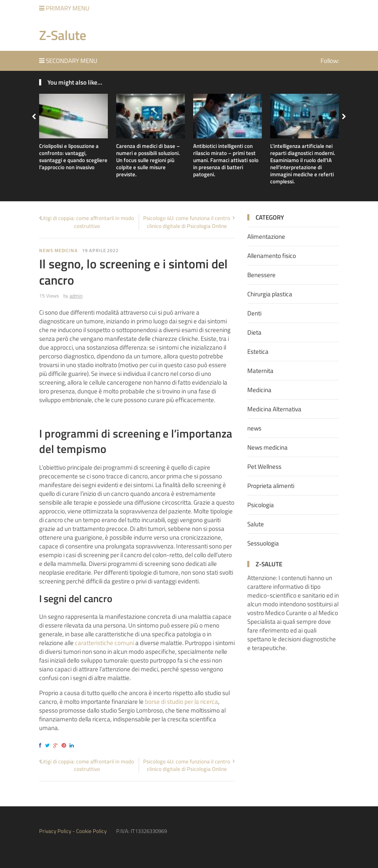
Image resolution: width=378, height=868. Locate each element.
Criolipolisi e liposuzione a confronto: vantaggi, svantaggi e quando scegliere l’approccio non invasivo (73, 156)
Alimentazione (266, 236)
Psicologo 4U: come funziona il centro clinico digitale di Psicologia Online (187, 222)
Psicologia (261, 505)
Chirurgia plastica (270, 294)
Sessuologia (263, 543)
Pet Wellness (264, 467)
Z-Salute (63, 35)
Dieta (254, 332)
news (254, 428)
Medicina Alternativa (274, 409)
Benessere (261, 275)
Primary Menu (64, 8)
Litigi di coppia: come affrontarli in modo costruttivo (87, 222)
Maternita (260, 371)
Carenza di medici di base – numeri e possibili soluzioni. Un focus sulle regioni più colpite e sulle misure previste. (148, 160)
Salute (256, 524)
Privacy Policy (55, 831)
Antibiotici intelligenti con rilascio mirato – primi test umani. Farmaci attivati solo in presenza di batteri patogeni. (226, 160)
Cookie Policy (91, 831)
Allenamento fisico (272, 256)
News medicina (58, 250)
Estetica (258, 351)
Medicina (259, 390)
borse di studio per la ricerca (182, 702)
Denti (254, 313)
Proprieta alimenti (271, 486)
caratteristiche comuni (104, 643)
